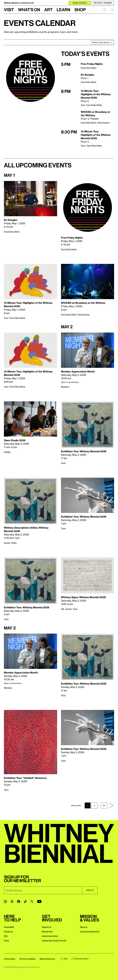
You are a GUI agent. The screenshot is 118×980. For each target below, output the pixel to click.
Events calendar (40, 23)
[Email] (43, 890)
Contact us (8, 931)
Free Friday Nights (89, 68)
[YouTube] (39, 901)
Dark (64, 959)
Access (7, 543)
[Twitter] (32, 901)
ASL (63, 609)
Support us (47, 927)
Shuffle (104, 10)
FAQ (6, 936)
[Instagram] (5, 901)
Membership (47, 931)
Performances (103, 123)
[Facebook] (19, 901)
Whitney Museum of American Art (19, 3)
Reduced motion (80, 959)
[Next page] (111, 805)
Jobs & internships (50, 936)
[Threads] (12, 901)
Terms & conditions (27, 959)
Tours (83, 105)
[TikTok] (25, 901)
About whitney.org (47, 959)
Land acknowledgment (90, 931)
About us (84, 927)
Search (112, 10)
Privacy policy (10, 959)
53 (104, 805)
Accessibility (9, 927)
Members (65, 387)
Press (6, 940)
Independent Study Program (54, 940)
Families (7, 452)
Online (14, 543)
